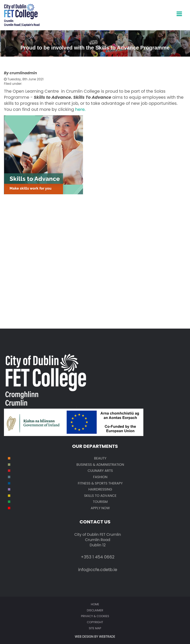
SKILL (88, 496)
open (179, 9)
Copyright (95, 622)
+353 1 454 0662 (98, 557)
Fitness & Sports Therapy (100, 483)
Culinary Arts (100, 471)
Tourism (100, 502)
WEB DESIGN (85, 636)
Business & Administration (100, 465)
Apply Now (100, 508)
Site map (95, 628)
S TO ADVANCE (104, 496)
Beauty (100, 458)
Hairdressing (100, 489)
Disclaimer (95, 610)
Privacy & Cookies (95, 616)
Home (95, 604)
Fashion (100, 477)
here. (80, 109)
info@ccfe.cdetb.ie (98, 570)
